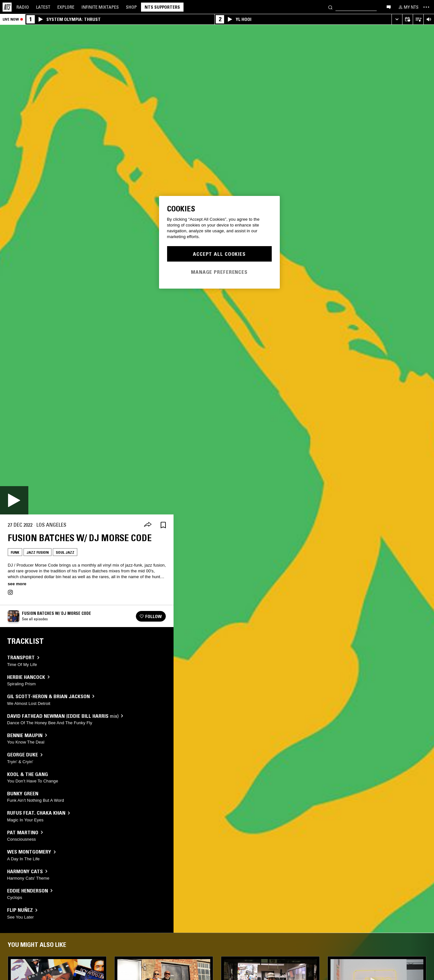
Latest (43, 7)
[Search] (330, 7)
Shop (131, 7)
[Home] (7, 7)
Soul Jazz (65, 552)
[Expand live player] (397, 19)
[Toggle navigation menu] (426, 7)
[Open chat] (389, 7)
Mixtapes (100, 7)
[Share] (148, 525)
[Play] (14, 500)
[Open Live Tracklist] (418, 19)
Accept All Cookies (219, 254)
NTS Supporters (162, 7)
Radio (23, 7)
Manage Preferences (219, 272)
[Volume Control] (429, 19)
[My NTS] (408, 7)
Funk (15, 552)
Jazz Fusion (38, 552)
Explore (66, 7)
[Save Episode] (163, 525)
